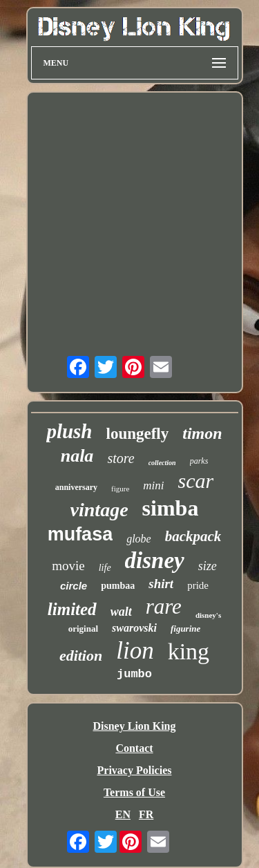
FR (146, 814)
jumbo (134, 674)
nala (77, 456)
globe (139, 539)
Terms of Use (134, 792)
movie (68, 566)
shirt (161, 584)
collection (162, 463)
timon (202, 433)
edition (81, 655)
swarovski (134, 628)
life (105, 568)
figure (120, 489)
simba (171, 508)
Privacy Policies (135, 770)
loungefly (138, 434)
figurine (185, 629)
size (208, 566)
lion (135, 651)
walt (121, 612)
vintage (99, 510)
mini (153, 485)
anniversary (76, 487)
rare (164, 606)
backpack (193, 536)
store (121, 458)
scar (196, 481)
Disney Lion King (134, 726)
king (189, 651)
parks (199, 461)
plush (69, 431)
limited (72, 609)
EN (123, 814)
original (83, 629)
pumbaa (118, 586)
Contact (134, 748)
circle (74, 586)
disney (155, 560)
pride (198, 585)
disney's (208, 615)
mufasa (80, 534)
